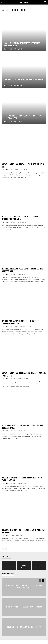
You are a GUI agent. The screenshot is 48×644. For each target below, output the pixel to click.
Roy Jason (13, 222)
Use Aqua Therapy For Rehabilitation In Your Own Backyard (23, 531)
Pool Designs (6, 170)
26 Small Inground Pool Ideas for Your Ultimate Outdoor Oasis (23, 270)
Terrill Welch (14, 170)
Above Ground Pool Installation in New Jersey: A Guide (23, 165)
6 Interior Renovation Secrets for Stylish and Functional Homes (24, 587)
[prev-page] (3, 549)
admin (12, 535)
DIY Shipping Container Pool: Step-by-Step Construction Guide (20, 322)
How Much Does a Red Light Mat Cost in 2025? (24, 627)
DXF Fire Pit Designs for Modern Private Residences (24, 607)
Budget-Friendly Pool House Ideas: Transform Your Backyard (22, 479)
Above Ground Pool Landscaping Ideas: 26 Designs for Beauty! (24, 374)
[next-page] (6, 549)
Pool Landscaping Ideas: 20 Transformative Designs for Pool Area (21, 218)
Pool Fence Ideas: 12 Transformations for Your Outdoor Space (23, 427)
